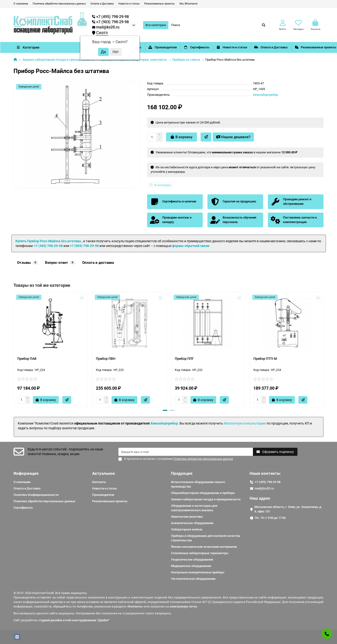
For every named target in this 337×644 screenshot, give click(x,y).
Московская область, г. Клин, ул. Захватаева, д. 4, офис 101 (288, 509)
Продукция (182, 473)
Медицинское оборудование (191, 566)
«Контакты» (135, 606)
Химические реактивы (187, 517)
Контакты (99, 482)
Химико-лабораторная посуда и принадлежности (58, 60)
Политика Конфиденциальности (36, 495)
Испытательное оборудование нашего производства (198, 484)
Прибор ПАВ (27, 359)
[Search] (218, 25)
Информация (26, 473)
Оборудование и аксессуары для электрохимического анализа (194, 508)
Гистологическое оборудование (193, 579)
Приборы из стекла (186, 60)
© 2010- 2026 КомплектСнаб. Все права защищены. (50, 593)
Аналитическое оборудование (192, 523)
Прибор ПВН (106, 359)
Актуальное (103, 473)
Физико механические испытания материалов (204, 547)
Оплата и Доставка (102, 4)
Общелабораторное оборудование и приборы (203, 493)
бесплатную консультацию (245, 423)
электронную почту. (184, 606)
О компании (21, 4)
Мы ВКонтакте (189, 4)
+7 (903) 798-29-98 (84, 246)
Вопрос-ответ (60, 263)
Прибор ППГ (184, 359)
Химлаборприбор (265, 95)
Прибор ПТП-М (265, 359)
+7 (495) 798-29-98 (48, 246)
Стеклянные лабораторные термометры (200, 553)
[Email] (186, 452)
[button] (165, 410)
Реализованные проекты (160, 4)
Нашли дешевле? (233, 137)
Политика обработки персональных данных (59, 4)
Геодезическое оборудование (192, 560)
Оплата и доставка (98, 263)
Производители (171, 47)
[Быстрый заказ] (206, 137)
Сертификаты (209, 47)
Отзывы (27, 263)
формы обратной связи (191, 246)
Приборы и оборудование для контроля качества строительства (206, 538)
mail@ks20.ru (106, 27)
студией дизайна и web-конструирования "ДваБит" (74, 620)
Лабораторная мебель (187, 529)
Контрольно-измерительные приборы (198, 572)
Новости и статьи (129, 4)
